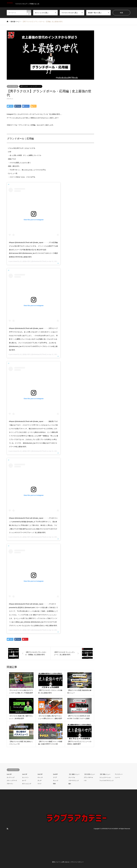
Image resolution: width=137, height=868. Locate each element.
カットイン (25, 777)
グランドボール (13, 86)
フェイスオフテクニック (106, 781)
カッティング (11, 777)
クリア (55, 777)
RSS (7, 829)
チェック (56, 781)
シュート (117, 777)
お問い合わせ (65, 862)
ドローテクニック (74, 781)
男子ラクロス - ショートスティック (31, 86)
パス (85, 781)
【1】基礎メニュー (74, 774)
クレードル (72, 777)
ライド (39, 784)
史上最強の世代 (25, 261)
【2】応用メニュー (89, 774)
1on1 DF (9, 774)
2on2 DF (40, 774)
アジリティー (119, 774)
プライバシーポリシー (77, 862)
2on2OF (55, 774)
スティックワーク (12, 781)
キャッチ (40, 777)
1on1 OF (25, 774)
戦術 (54, 784)
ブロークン (10, 784)
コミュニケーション (105, 777)
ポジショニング (27, 784)
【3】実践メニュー (105, 774)
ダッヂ (39, 781)
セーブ (24, 781)
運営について (56, 862)
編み (70, 784)
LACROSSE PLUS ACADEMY (109, 829)
